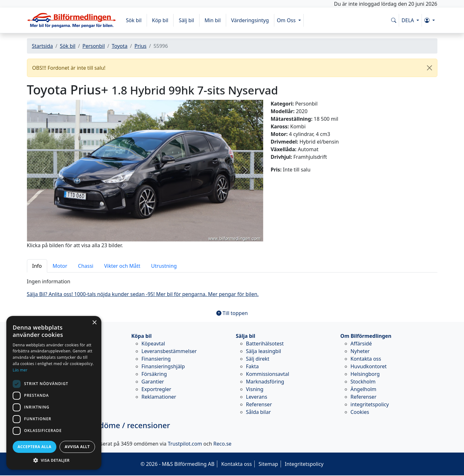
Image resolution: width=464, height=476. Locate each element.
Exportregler (156, 389)
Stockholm (363, 382)
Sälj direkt (258, 359)
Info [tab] (37, 266)
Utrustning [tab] (164, 266)
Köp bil (160, 20)
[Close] (429, 68)
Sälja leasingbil (264, 351)
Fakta (253, 366)
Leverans (257, 397)
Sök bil (134, 20)
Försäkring (154, 374)
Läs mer (20, 370)
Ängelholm (364, 389)
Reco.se (222, 444)
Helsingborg (365, 374)
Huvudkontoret (369, 366)
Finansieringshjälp (163, 366)
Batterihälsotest (265, 344)
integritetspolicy (370, 404)
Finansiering (156, 359)
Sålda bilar (259, 412)
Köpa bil (142, 336)
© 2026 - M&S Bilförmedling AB (177, 464)
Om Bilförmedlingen (366, 336)
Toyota (120, 46)
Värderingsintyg (250, 20)
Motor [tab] (60, 266)
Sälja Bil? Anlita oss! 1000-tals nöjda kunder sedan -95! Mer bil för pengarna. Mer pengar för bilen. (143, 294)
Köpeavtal (153, 344)
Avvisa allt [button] (77, 447)
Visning (255, 389)
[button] (429, 20)
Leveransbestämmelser (169, 351)
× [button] (94, 323)
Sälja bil (246, 336)
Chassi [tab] (86, 266)
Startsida (43, 46)
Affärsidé (361, 344)
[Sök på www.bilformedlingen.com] (394, 20)
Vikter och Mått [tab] (122, 266)
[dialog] (54, 393)
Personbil (94, 46)
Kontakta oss (366, 359)
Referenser (259, 404)
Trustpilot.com (185, 444)
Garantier (153, 382)
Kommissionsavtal (268, 374)
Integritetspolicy (304, 464)
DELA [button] (408, 20)
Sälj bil (186, 20)
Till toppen (232, 313)
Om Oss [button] (287, 20)
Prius (140, 46)
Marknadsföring (265, 382)
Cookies (360, 412)
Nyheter (360, 351)
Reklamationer (159, 397)
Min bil (213, 20)
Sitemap (268, 464)
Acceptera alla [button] (35, 447)
